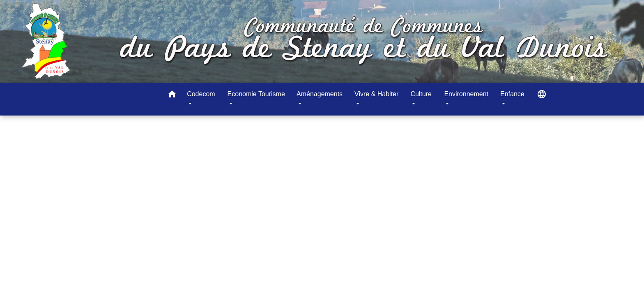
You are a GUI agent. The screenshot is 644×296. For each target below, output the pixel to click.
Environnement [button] (466, 94)
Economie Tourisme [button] (256, 94)
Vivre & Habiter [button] (376, 94)
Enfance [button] (512, 94)
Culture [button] (421, 94)
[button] (172, 96)
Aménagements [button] (320, 94)
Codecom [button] (201, 94)
